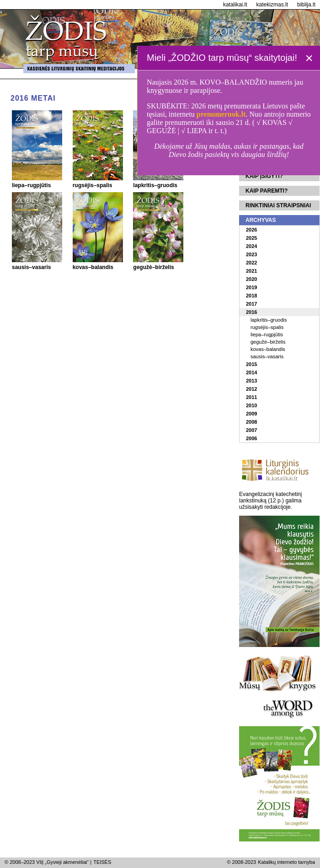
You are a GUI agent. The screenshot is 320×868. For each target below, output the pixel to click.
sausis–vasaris (267, 356)
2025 (251, 238)
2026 (251, 230)
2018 (251, 296)
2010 (251, 405)
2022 (251, 263)
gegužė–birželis (268, 342)
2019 (251, 287)
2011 (251, 397)
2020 (251, 279)
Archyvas (261, 220)
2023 (251, 254)
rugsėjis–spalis (267, 327)
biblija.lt (306, 5)
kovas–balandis (268, 349)
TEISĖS (102, 862)
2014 (251, 372)
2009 (251, 414)
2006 (251, 438)
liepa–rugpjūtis (267, 334)
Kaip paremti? (267, 191)
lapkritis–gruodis (269, 320)
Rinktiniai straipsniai (278, 205)
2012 (251, 389)
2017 (251, 304)
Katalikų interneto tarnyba (286, 862)
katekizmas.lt (272, 5)
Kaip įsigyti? (264, 176)
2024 (251, 246)
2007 (251, 430)
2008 (251, 422)
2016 (251, 312)
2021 (251, 271)
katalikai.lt (235, 5)
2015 (251, 364)
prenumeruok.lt (221, 114)
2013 (251, 381)
